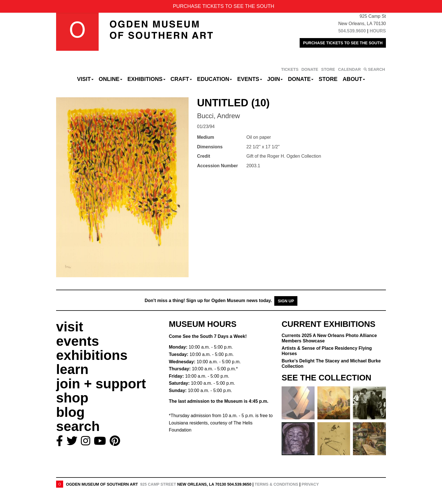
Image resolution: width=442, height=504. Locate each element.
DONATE (310, 69)
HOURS (378, 31)
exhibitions (92, 355)
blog (70, 412)
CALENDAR (349, 69)
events (78, 341)
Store (328, 79)
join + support (101, 384)
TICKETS (290, 69)
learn (72, 369)
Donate (301, 79)
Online (111, 79)
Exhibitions (146, 79)
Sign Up (286, 301)
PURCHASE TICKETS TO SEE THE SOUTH (343, 43)
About (354, 79)
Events (250, 79)
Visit (85, 79)
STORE (328, 69)
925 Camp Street (158, 484)
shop (72, 398)
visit (70, 327)
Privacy (310, 484)
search (78, 426)
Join (275, 79)
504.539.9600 (352, 31)
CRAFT (181, 79)
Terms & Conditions (276, 484)
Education (215, 79)
